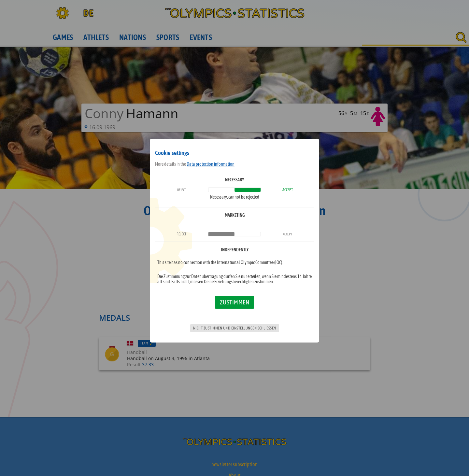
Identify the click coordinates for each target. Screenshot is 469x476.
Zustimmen (235, 302)
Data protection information (211, 164)
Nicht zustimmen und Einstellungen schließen (235, 328)
